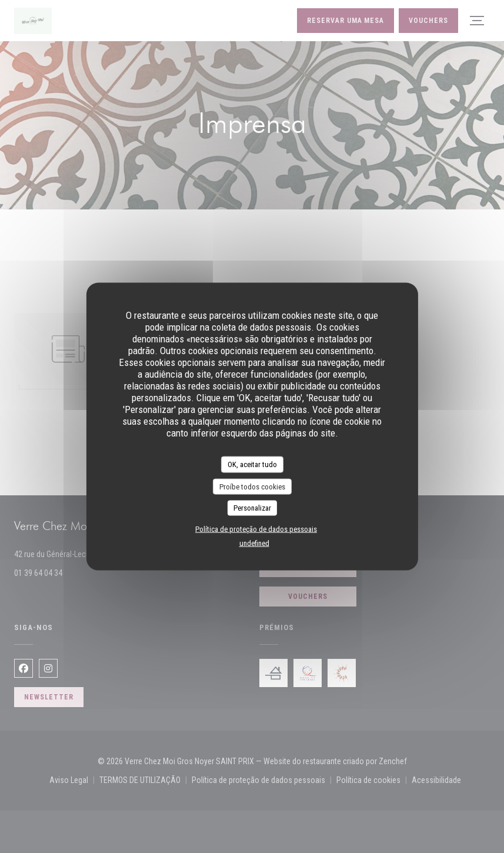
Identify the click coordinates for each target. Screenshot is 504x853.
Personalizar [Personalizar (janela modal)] (252, 508)
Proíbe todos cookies (252, 486)
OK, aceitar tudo (252, 464)
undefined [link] (254, 543)
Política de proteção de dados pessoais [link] (256, 529)
